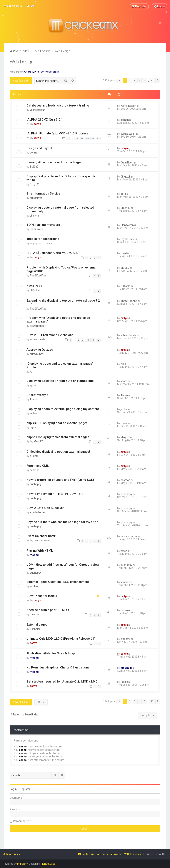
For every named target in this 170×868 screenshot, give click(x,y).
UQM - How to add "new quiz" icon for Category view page (63, 566)
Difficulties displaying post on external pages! (58, 452)
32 (98, 138)
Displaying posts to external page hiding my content (63, 409)
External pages (37, 624)
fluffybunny (37, 354)
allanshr (34, 215)
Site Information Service (43, 193)
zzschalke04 (37, 512)
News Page (34, 286)
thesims (35, 614)
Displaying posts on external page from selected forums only (60, 209)
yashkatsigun (38, 110)
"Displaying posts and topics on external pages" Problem (60, 365)
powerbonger (38, 326)
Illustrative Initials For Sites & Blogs (51, 653)
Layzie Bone (128, 239)
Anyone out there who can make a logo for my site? (62, 522)
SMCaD (34, 167)
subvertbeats (38, 339)
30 (87, 138)
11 (93, 340)
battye (37, 124)
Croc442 (125, 208)
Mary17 (38, 441)
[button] (119, 81)
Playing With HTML (40, 550)
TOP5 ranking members (43, 224)
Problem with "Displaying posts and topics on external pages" (58, 319)
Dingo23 (35, 184)
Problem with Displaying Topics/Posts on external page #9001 (61, 269)
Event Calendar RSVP (41, 536)
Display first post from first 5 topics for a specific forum (61, 178)
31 (93, 138)
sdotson (35, 586)
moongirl (36, 555)
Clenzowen (36, 229)
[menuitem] (31, 6)
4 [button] (140, 81)
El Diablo (35, 290)
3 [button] (135, 81)
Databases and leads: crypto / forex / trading (58, 105)
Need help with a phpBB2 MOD (48, 610)
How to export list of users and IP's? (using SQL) (60, 480)
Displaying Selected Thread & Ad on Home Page (60, 381)
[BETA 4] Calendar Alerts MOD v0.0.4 (52, 253)
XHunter (35, 456)
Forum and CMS (38, 466)
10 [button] (152, 81)
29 (82, 138)
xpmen (125, 120)
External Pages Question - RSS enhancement (58, 582)
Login (13, 789)
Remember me (22, 821)
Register (25, 789)
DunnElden (127, 163)
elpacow (125, 639)
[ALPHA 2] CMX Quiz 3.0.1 (45, 119)
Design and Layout (39, 148)
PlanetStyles (48, 864)
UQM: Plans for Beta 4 (42, 596)
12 (98, 340)
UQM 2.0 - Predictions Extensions (50, 335)
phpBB (21, 864)
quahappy (36, 484)
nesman (35, 470)
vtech (124, 551)
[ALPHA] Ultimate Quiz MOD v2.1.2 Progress (57, 133)
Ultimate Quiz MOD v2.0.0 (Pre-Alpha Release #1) (61, 639)
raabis (124, 682)
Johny (33, 153)
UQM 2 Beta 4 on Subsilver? (46, 508)
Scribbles (35, 629)
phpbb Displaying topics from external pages (58, 437)
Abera (33, 399)
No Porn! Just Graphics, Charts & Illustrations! (58, 667)
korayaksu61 (128, 134)
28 (77, 138)
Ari (31, 372)
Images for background (43, 239)
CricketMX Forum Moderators (41, 72)
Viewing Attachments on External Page (54, 162)
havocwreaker (42, 540)
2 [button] (130, 81)
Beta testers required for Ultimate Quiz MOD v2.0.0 (62, 681)
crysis (33, 427)
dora (123, 194)
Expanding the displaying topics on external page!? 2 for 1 (63, 302)
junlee (33, 413)
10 (87, 340)
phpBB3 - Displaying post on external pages (57, 423)
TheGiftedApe (38, 276)
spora (33, 385)
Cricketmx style (37, 395)
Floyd (124, 253)
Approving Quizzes (40, 349)
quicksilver (36, 198)
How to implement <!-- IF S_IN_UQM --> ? (55, 494)
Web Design (22, 62)
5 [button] (144, 81)
